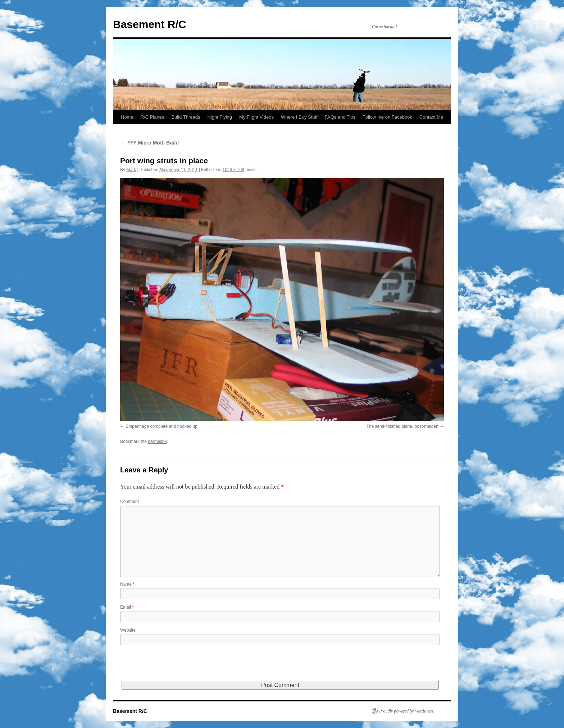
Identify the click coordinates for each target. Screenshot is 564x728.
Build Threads (186, 117)
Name (127, 584)
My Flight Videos (256, 117)
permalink (157, 441)
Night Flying (220, 117)
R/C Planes (153, 117)
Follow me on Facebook (387, 117)
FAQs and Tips (340, 117)
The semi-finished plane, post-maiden (402, 426)
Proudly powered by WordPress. (407, 711)
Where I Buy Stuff (299, 117)
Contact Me (431, 117)
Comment (129, 502)
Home (127, 117)
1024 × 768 (233, 170)
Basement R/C (149, 24)
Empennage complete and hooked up (161, 426)
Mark (131, 170)
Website (128, 630)
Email (127, 607)
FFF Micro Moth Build (149, 143)
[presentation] (175, 667)
